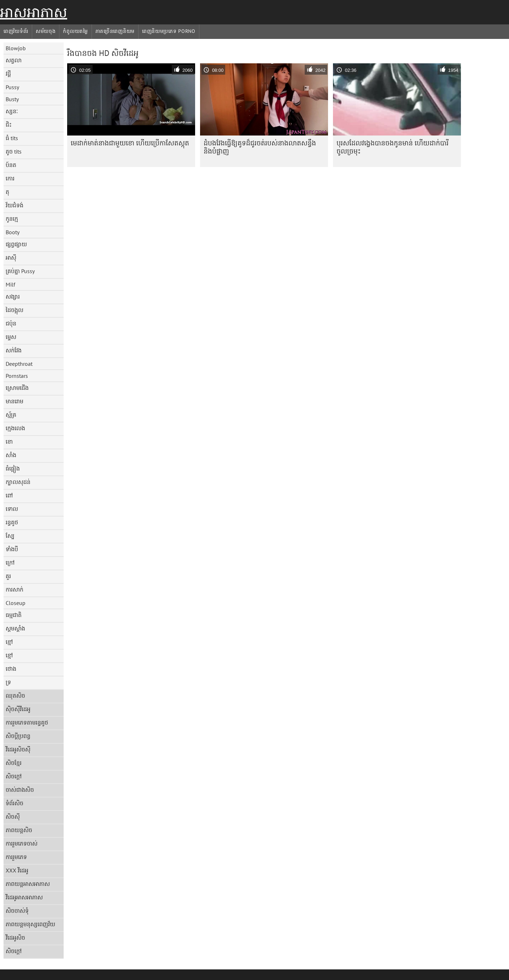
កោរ (10, 178)
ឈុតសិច (15, 696)
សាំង (11, 455)
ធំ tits (12, 138)
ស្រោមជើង (17, 388)
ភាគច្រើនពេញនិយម (115, 31)
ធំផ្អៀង (13, 468)
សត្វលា (14, 60)
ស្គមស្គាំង (15, 628)
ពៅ (9, 495)
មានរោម (14, 401)
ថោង (11, 669)
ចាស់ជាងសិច (20, 790)
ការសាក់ (14, 589)
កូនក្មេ (12, 219)
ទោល (12, 509)
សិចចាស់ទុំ (17, 911)
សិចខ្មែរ (14, 763)
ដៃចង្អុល (14, 310)
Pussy (12, 87)
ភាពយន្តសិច (19, 830)
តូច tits (14, 151)
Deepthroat (19, 364)
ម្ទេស (11, 337)
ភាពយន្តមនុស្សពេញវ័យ (30, 924)
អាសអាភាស (34, 12)
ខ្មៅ (9, 642)
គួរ (8, 576)
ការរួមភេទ (16, 857)
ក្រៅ (10, 563)
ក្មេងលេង (15, 428)
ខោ (9, 442)
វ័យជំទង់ (14, 205)
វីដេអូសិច (15, 938)
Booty (13, 232)
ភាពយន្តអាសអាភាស (28, 884)
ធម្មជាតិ (14, 615)
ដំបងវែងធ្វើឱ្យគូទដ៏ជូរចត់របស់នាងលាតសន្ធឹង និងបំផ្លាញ (260, 147)
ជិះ (9, 125)
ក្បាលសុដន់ (18, 482)
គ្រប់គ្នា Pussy (20, 271)
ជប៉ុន (11, 323)
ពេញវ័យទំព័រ (16, 31)
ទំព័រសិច (14, 803)
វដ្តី (8, 74)
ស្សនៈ (12, 111)
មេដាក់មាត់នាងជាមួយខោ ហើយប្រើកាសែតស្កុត (130, 143)
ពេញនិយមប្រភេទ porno (169, 31)
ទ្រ (8, 682)
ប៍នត (11, 165)
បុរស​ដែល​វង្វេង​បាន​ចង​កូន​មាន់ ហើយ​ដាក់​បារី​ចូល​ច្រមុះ (393, 147)
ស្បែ (10, 536)
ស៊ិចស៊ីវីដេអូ (18, 709)
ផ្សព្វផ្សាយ (16, 244)
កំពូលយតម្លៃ (75, 31)
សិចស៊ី (13, 817)
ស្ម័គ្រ (11, 415)
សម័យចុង (46, 31)
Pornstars (17, 376)
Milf (10, 284)
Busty (12, 99)
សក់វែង (14, 350)
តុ (7, 192)
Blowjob (16, 48)
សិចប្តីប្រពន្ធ (18, 736)
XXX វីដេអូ (17, 870)
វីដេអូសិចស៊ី (18, 749)
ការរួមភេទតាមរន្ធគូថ (27, 722)
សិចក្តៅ (14, 776)
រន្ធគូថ (12, 522)
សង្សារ (13, 296)
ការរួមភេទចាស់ (22, 843)
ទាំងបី (12, 549)
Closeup (16, 603)
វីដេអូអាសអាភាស (24, 897)
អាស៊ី (11, 258)
